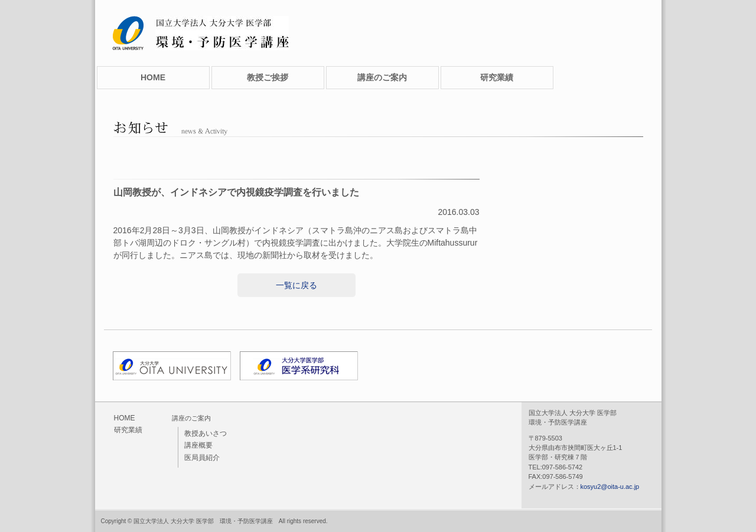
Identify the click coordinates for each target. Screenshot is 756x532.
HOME (153, 77)
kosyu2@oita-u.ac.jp (610, 487)
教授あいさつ (206, 433)
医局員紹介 (202, 458)
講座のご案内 (382, 77)
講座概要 (198, 445)
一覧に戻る (296, 285)
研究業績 (497, 77)
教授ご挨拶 (268, 77)
